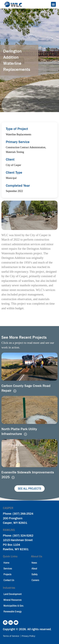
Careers (35, 580)
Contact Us (9, 580)
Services (8, 568)
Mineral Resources (13, 600)
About (34, 568)
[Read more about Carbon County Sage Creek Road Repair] (15, 391)
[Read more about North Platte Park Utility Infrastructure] (25, 434)
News (34, 563)
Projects (7, 574)
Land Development (12, 594)
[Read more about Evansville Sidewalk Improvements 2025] (13, 477)
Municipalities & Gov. (14, 606)
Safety (35, 574)
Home (6, 563)
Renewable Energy (13, 611)
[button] (53, 4)
